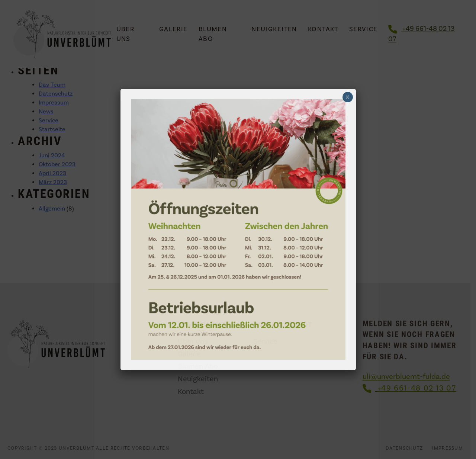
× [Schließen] (348, 97)
